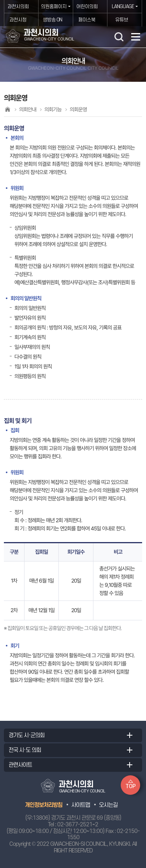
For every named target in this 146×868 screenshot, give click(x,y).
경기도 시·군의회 (26, 735)
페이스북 (87, 20)
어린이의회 (87, 7)
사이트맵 (81, 805)
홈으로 (7, 109)
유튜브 (122, 20)
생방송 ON (52, 20)
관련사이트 (20, 765)
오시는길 (108, 805)
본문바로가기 (0, 0)
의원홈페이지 (54, 7)
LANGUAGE (123, 7)
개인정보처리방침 (44, 805)
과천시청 (18, 20)
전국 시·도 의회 (25, 750)
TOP (131, 786)
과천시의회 (18, 7)
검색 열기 (119, 37)
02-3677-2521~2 (78, 825)
